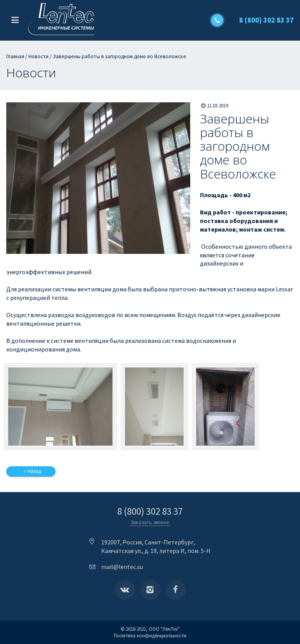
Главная (15, 56)
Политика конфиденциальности (150, 635)
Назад (31, 471)
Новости (38, 56)
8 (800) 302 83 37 (266, 20)
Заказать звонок (150, 522)
